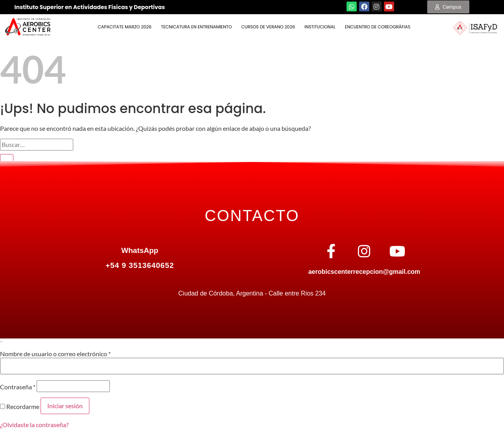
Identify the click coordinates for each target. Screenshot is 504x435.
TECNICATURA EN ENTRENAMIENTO (196, 27)
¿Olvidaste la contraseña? (34, 425)
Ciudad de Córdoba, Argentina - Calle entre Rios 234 (252, 293)
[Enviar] (7, 158)
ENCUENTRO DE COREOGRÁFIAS (378, 27)
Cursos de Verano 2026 (268, 27)
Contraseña (18, 387)
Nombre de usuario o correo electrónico (55, 354)
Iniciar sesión (65, 406)
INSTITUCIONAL (320, 27)
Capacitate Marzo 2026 (124, 27)
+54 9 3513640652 (140, 265)
